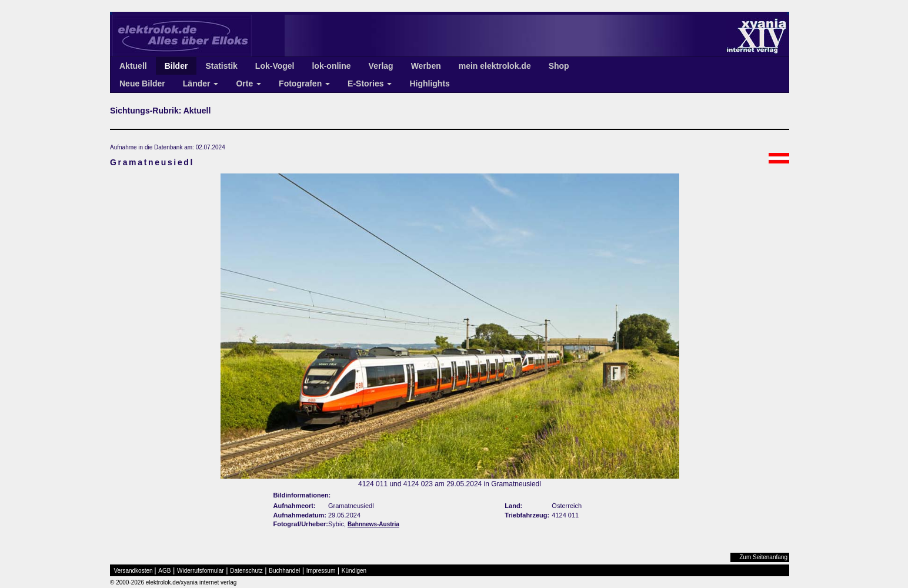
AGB (164, 571)
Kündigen (354, 571)
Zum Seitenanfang (763, 557)
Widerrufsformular (200, 571)
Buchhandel (284, 571)
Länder (201, 83)
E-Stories (370, 83)
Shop (559, 66)
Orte (248, 83)
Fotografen (304, 83)
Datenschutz (246, 571)
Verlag (381, 66)
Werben (426, 66)
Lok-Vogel (275, 66)
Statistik (221, 66)
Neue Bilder (142, 83)
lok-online (331, 66)
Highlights (429, 83)
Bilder (176, 66)
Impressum (321, 571)
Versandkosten (133, 571)
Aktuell (133, 66)
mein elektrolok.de (495, 66)
